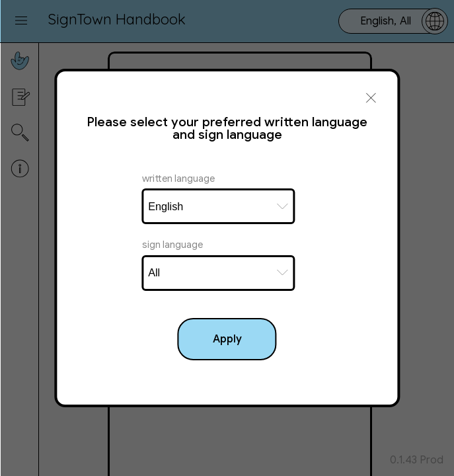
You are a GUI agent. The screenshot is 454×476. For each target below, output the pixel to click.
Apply (227, 339)
